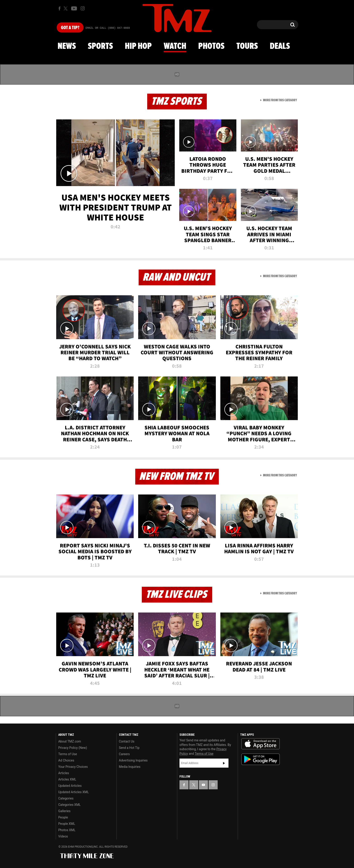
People (63, 817)
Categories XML (69, 805)
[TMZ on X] (66, 8)
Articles (64, 773)
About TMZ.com (70, 741)
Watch (175, 46)
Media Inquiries (130, 767)
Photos (211, 46)
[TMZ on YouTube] (203, 785)
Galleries (64, 811)
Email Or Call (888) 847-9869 (108, 28)
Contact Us (127, 741)
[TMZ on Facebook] (59, 8)
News (67, 46)
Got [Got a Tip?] (70, 28)
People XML (67, 824)
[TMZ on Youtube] (74, 8)
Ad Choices (66, 760)
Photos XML (67, 830)
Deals (280, 46)
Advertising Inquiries (133, 760)
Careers (124, 754)
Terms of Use (68, 754)
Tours (247, 46)
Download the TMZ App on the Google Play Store (261, 759)
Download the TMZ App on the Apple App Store (261, 744)
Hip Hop (138, 46)
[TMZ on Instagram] (83, 8)
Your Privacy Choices (73, 767)
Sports (100, 46)
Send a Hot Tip (129, 748)
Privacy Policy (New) (73, 748)
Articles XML (67, 779)
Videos (63, 836)
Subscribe (224, 763)
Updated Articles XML (73, 792)
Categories (66, 798)
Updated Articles (70, 786)
